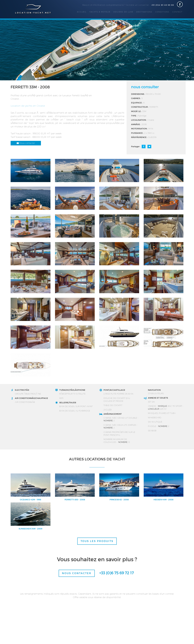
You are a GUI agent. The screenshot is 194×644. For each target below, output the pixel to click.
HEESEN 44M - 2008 (163, 500)
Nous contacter (26, 143)
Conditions (162, 12)
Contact (177, 12)
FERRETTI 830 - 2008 (75, 500)
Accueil (82, 12)
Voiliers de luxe (123, 12)
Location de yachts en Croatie (28, 106)
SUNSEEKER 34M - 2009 (30, 529)
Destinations (144, 12)
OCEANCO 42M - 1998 (30, 500)
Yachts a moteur (100, 12)
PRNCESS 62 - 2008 (119, 500)
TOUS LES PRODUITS (97, 541)
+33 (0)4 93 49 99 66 (163, 5)
